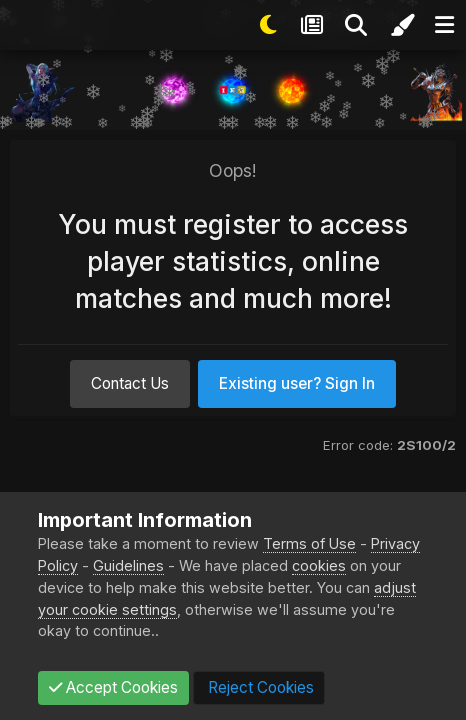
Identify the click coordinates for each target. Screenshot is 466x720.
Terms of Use (309, 543)
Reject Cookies (259, 687)
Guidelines (128, 565)
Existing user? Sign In (297, 383)
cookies (319, 565)
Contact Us (130, 383)
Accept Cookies (113, 687)
